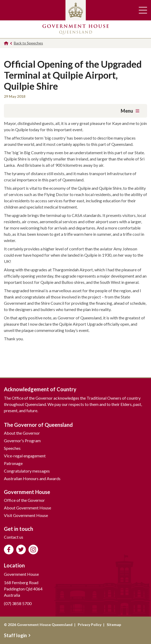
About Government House (28, 508)
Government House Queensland (76, 29)
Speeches (12, 448)
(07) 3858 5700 (18, 603)
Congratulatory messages (27, 471)
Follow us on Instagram (33, 550)
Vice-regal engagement (25, 456)
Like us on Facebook (9, 550)
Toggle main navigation (143, 10)
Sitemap (114, 625)
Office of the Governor (24, 500)
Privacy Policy (90, 625)
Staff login (17, 635)
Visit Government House (26, 515)
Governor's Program (22, 441)
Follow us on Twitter (21, 550)
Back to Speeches (28, 43)
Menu (130, 111)
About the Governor (22, 433)
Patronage (13, 463)
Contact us (14, 537)
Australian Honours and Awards (32, 478)
